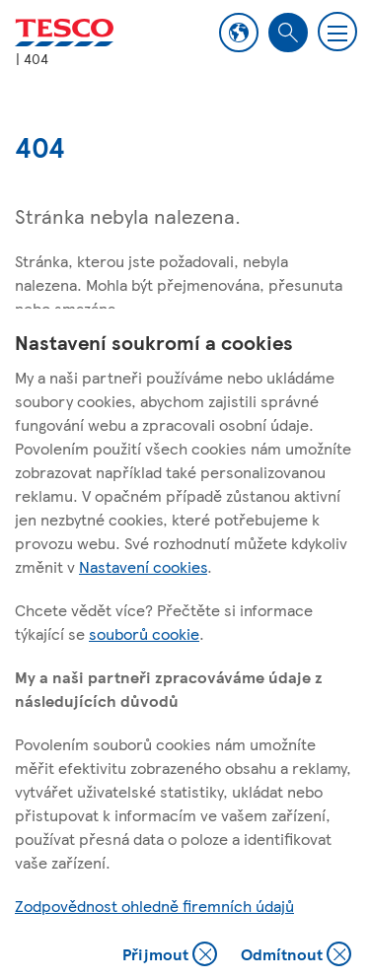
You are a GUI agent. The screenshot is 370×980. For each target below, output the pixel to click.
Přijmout (170, 956)
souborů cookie (144, 633)
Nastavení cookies (143, 566)
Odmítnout (296, 956)
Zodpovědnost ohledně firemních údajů (154, 906)
